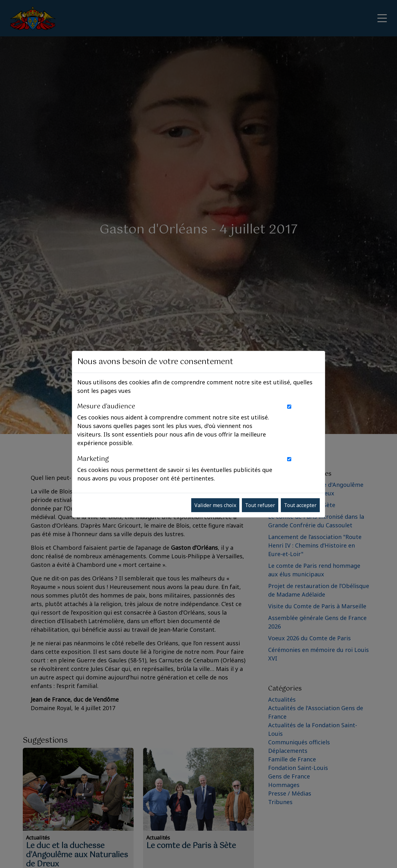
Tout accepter (300, 505)
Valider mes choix (215, 505)
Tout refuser (260, 505)
